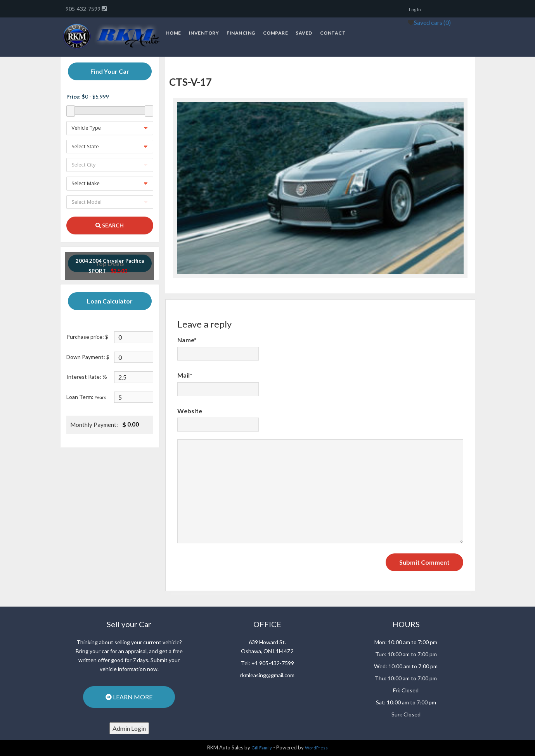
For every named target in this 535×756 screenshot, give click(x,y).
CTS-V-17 (190, 82)
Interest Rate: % (87, 377)
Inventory (204, 33)
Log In (415, 10)
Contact (333, 33)
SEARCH (110, 225)
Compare (276, 33)
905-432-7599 (84, 9)
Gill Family (262, 748)
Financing (241, 33)
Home (174, 33)
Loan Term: (86, 397)
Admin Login (129, 728)
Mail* (185, 375)
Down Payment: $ (88, 357)
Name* (187, 340)
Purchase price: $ (87, 337)
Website (190, 411)
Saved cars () (432, 22)
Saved (304, 33)
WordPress (316, 748)
